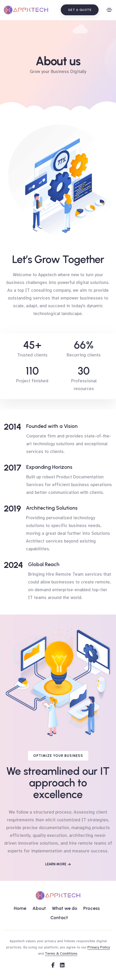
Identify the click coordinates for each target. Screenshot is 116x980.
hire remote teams (88, 843)
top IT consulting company (44, 290)
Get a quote (80, 10)
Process (91, 908)
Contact (59, 918)
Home (20, 908)
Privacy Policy (99, 947)
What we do (65, 908)
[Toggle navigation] (109, 10)
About (39, 908)
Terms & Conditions (61, 953)
